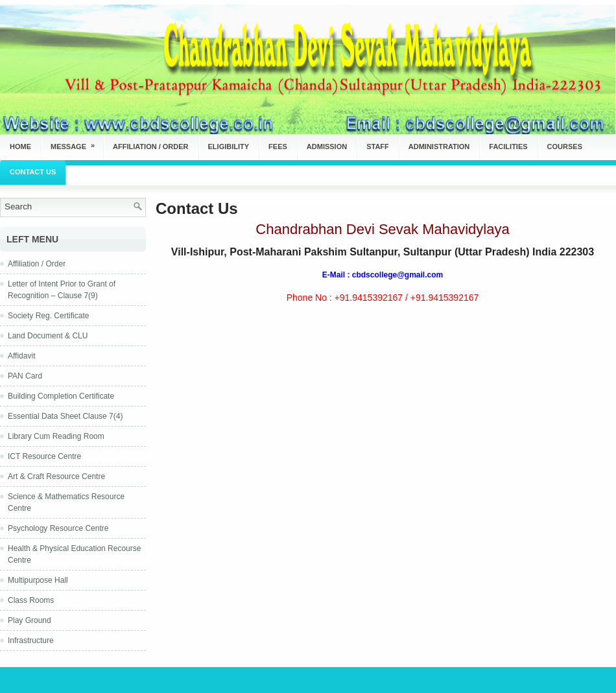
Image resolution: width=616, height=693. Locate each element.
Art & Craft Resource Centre (56, 476)
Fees (278, 147)
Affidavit (21, 356)
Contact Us (33, 172)
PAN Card (25, 376)
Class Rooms (31, 600)
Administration (439, 147)
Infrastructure (31, 640)
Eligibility (229, 147)
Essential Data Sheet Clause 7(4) (65, 416)
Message (77, 142)
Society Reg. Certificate (48, 316)
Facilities (508, 147)
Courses (565, 147)
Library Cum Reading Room (56, 436)
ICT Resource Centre (44, 456)
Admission (327, 147)
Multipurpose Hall (38, 580)
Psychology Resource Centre (58, 528)
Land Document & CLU (48, 336)
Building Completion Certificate (61, 396)
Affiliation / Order (151, 147)
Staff (378, 147)
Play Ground (30, 620)
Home (20, 147)
